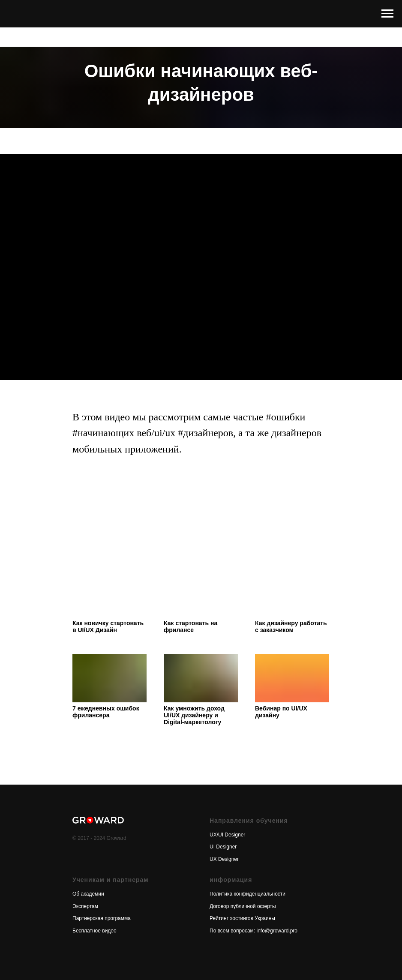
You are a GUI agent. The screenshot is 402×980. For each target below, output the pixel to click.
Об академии (88, 894)
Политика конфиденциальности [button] (247, 894)
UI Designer (223, 847)
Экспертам (85, 906)
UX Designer (224, 859)
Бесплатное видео (94, 931)
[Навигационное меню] (387, 14)
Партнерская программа (102, 918)
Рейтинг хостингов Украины (242, 918)
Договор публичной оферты (243, 906)
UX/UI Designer (227, 835)
